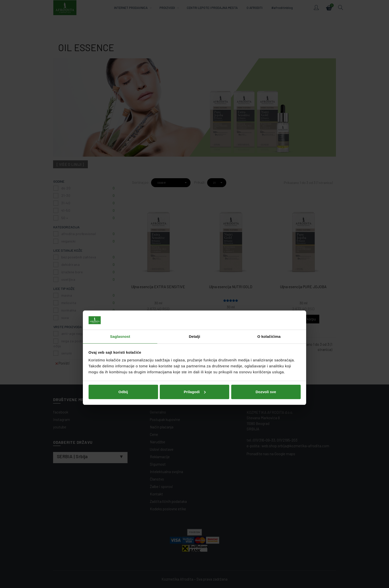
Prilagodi (195, 328)
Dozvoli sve (266, 328)
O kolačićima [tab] (269, 273)
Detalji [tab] (194, 273)
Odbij (123, 328)
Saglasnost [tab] (120, 273)
